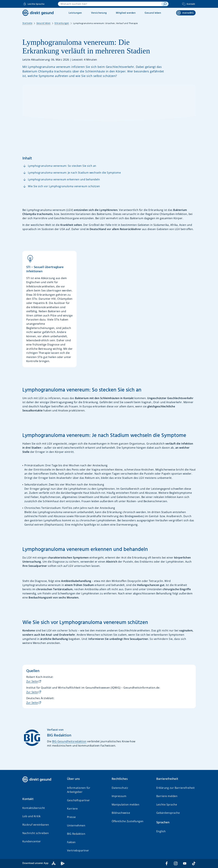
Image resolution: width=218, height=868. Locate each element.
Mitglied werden (126, 13)
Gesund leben (153, 13)
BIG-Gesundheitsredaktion (69, 741)
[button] (42, 799)
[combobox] (110, 4)
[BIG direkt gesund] (38, 13)
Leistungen (75, 13)
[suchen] (165, 4)
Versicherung (99, 13)
